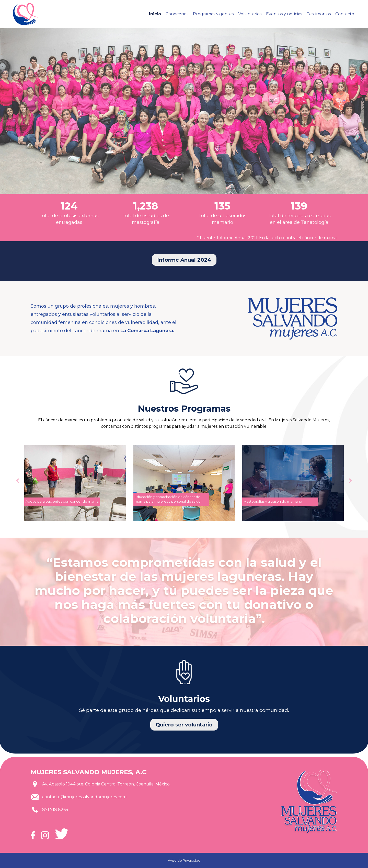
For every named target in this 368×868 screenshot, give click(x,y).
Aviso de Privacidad (184, 860)
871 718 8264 (55, 810)
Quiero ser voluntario (184, 725)
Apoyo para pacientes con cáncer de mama (62, 501)
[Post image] (75, 483)
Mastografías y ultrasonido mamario (273, 501)
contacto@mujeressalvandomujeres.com (84, 797)
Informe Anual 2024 (184, 260)
